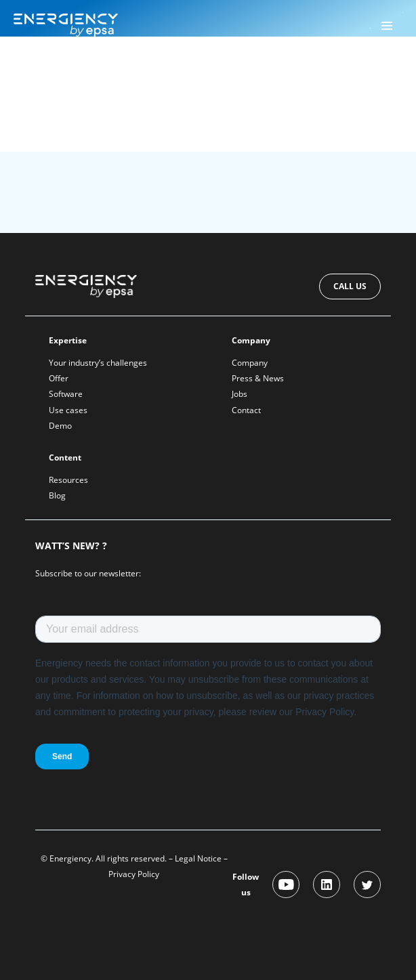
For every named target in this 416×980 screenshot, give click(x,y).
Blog (57, 495)
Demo (60, 426)
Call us (350, 286)
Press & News (258, 378)
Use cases (68, 410)
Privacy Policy (134, 874)
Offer (59, 378)
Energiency (60, 72)
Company (250, 363)
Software (66, 394)
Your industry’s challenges (98, 363)
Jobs (240, 394)
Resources (68, 480)
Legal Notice (198, 858)
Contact (246, 410)
